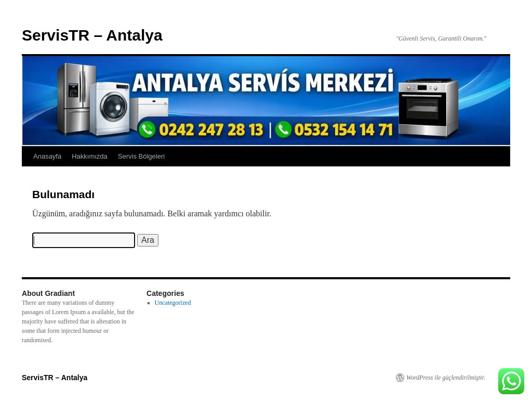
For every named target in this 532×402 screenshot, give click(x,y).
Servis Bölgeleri (141, 156)
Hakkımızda (90, 156)
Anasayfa (47, 156)
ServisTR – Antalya (92, 35)
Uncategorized (173, 303)
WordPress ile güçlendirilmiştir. (446, 378)
